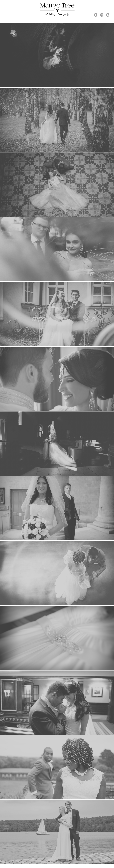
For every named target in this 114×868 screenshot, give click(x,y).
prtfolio (8, 13)
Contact (19, 16)
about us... (29, 13)
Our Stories (18, 13)
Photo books (9, 16)
